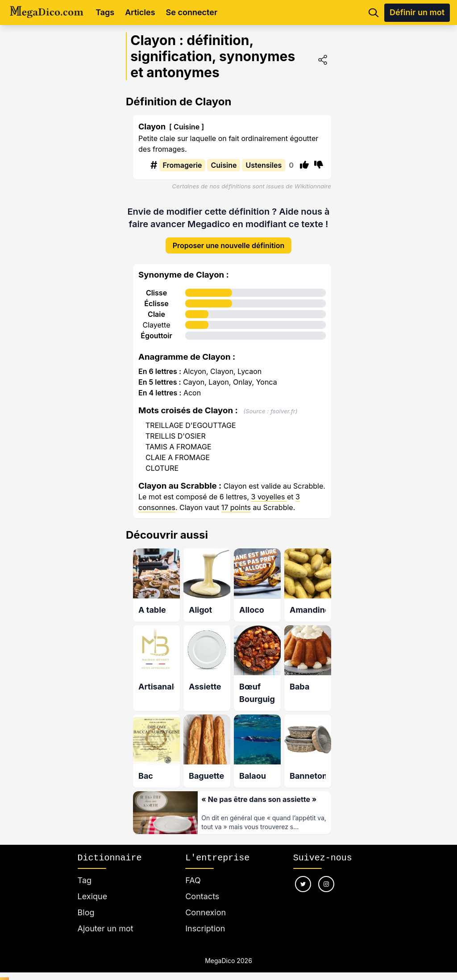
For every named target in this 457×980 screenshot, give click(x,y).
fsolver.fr (283, 404)
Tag (85, 870)
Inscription (205, 918)
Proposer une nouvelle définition (229, 238)
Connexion (206, 902)
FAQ (193, 870)
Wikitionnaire (313, 186)
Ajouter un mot (106, 918)
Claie (156, 307)
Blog (86, 902)
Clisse (156, 286)
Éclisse (156, 296)
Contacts (202, 886)
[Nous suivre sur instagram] (326, 874)
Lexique (93, 886)
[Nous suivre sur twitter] (303, 874)
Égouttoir (156, 328)
